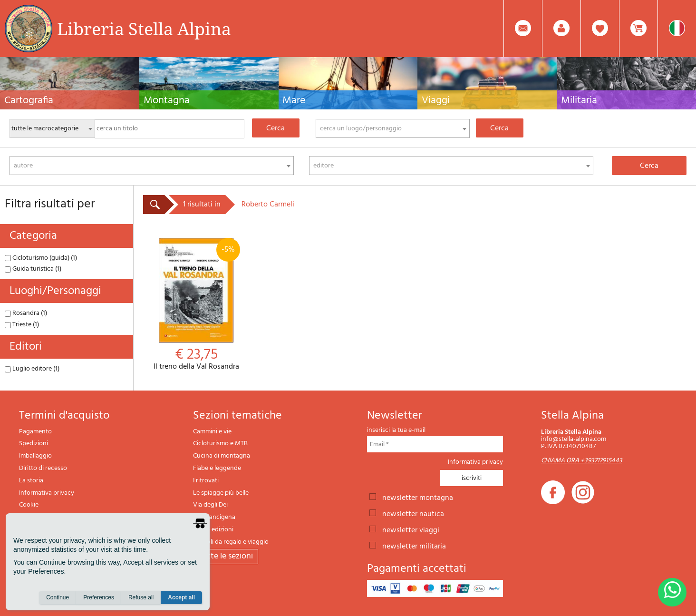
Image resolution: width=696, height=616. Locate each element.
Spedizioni (34, 444)
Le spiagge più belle (221, 493)
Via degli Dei (210, 505)
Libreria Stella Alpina (144, 29)
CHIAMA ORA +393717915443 (582, 461)
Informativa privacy (47, 493)
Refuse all (141, 597)
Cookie (29, 505)
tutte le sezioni (226, 556)
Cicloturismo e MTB (220, 444)
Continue (58, 597)
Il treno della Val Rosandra (196, 305)
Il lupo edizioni (213, 530)
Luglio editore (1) (32, 369)
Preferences (99, 597)
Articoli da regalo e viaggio (231, 542)
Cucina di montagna (222, 456)
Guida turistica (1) (33, 269)
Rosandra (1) (26, 313)
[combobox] (393, 128)
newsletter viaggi (411, 529)
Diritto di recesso (43, 468)
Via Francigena (214, 517)
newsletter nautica (413, 513)
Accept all (181, 597)
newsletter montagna (418, 497)
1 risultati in (202, 205)
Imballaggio (35, 456)
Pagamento (35, 432)
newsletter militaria (414, 546)
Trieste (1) (22, 325)
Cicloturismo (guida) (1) (41, 258)
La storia (31, 481)
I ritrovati (206, 481)
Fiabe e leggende (217, 468)
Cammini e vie (212, 432)
